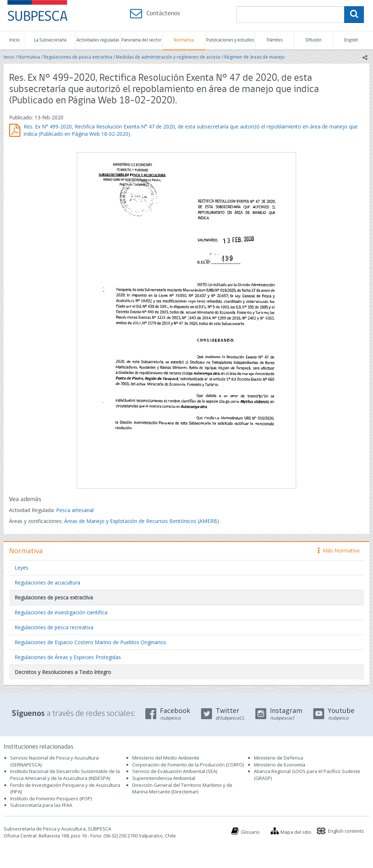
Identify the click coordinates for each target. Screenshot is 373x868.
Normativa (184, 40)
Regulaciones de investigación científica (61, 612)
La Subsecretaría (50, 40)
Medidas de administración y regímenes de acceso (168, 57)
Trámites (274, 40)
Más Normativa (339, 550)
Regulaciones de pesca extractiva (78, 57)
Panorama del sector (141, 40)
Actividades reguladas (98, 40)
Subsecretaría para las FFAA (41, 805)
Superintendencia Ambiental (164, 778)
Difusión (314, 40)
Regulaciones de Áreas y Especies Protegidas (68, 657)
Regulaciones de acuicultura (47, 582)
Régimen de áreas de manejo (255, 57)
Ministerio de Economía (280, 765)
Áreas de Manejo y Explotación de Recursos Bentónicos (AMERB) (142, 521)
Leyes (21, 568)
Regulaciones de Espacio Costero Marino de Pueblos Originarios (90, 642)
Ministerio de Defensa (278, 758)
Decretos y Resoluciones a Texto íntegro (63, 672)
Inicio (14, 40)
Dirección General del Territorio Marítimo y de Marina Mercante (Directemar (182, 788)
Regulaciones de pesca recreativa (54, 627)
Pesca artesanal (75, 510)
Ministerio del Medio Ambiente (166, 758)
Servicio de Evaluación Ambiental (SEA (174, 771)
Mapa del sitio (296, 832)
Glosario (250, 832)
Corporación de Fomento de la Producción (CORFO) (188, 765)
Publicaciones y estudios (230, 40)
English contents (346, 831)
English (351, 40)
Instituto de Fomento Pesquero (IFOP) (51, 798)
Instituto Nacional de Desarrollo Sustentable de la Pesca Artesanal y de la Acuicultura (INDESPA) (65, 775)
